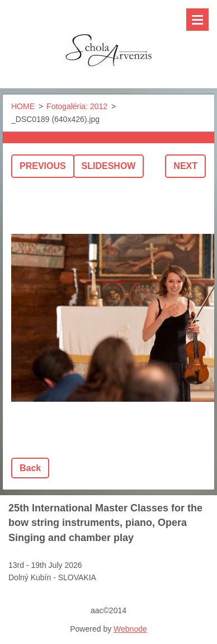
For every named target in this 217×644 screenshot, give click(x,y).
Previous (43, 166)
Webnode (130, 629)
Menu (197, 20)
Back (30, 468)
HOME (23, 106)
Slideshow (109, 166)
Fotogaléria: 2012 (77, 106)
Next (185, 166)
